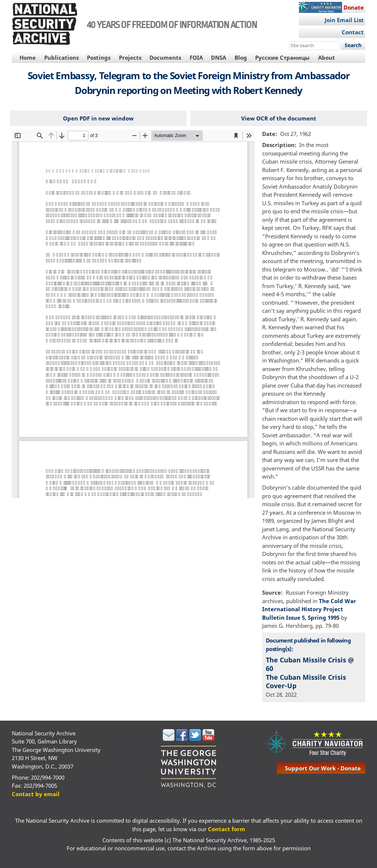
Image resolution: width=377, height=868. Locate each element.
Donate (354, 7)
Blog (241, 57)
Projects (130, 57)
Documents (165, 57)
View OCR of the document (279, 118)
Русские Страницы (282, 57)
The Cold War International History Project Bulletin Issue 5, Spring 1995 (309, 609)
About (327, 57)
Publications (61, 57)
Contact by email (36, 794)
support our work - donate (323, 768)
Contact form (227, 829)
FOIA (196, 57)
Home (28, 57)
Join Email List (344, 20)
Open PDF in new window (98, 118)
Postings (99, 57)
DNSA (219, 57)
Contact (353, 32)
